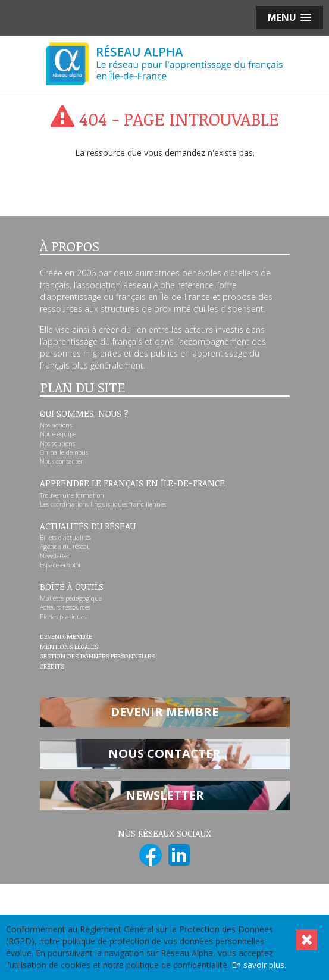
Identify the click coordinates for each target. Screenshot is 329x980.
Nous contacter (61, 461)
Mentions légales (69, 647)
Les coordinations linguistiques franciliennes (103, 504)
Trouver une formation (72, 495)
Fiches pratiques (63, 617)
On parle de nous (64, 452)
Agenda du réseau (65, 547)
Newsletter (55, 556)
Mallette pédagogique (71, 598)
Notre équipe (58, 434)
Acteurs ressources (65, 607)
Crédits (52, 667)
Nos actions (56, 425)
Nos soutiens (57, 444)
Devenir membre (66, 637)
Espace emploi (60, 565)
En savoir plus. (259, 965)
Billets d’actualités (65, 538)
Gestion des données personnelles (97, 657)
